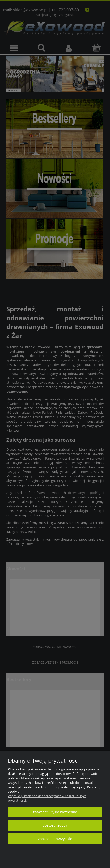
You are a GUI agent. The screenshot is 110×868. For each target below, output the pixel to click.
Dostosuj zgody (55, 825)
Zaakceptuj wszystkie (55, 839)
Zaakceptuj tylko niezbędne (55, 812)
